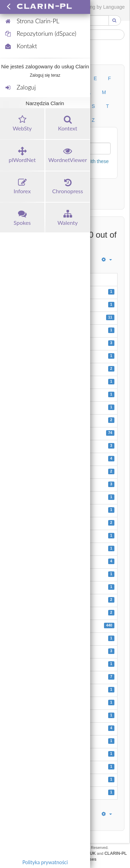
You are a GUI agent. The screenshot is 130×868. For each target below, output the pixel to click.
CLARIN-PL (116, 853)
